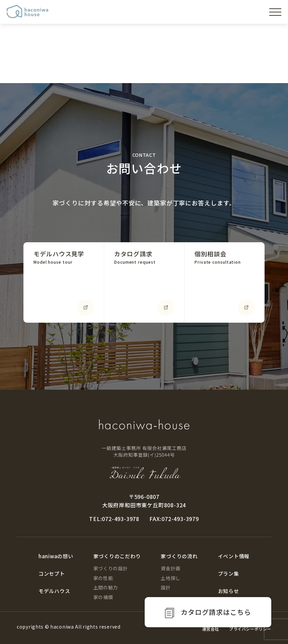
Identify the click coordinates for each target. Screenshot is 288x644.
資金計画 (171, 568)
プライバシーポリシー (250, 629)
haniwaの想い (56, 556)
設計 (166, 587)
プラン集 (229, 573)
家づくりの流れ (179, 556)
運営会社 (211, 629)
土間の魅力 (106, 587)
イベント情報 (234, 556)
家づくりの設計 (111, 568)
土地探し (171, 578)
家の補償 (103, 597)
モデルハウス (54, 591)
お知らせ (229, 591)
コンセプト (52, 573)
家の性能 (103, 578)
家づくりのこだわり (117, 556)
